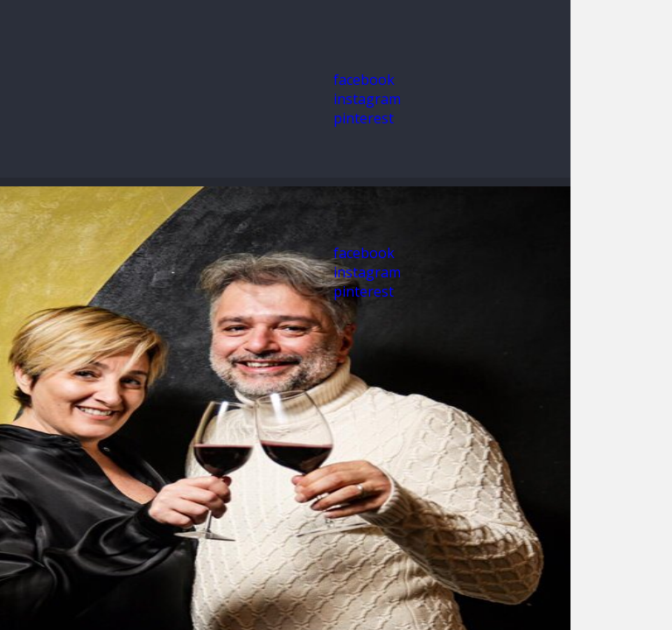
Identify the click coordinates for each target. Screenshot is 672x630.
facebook (364, 80)
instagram (367, 99)
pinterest (364, 118)
